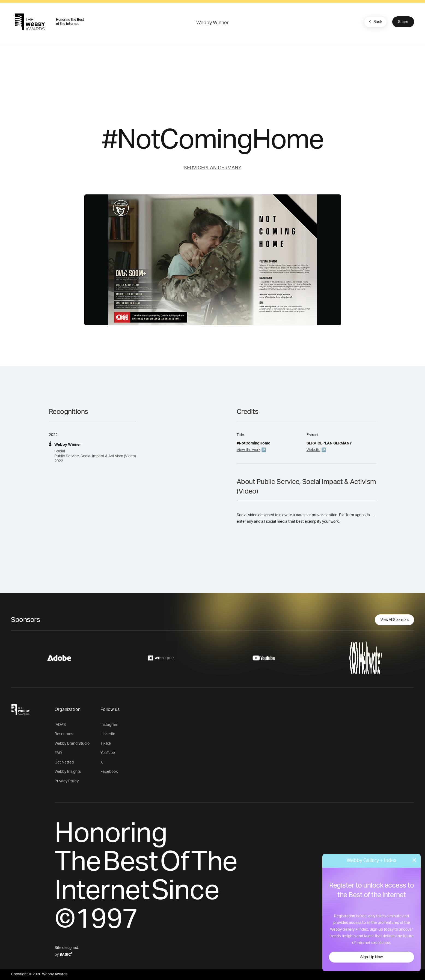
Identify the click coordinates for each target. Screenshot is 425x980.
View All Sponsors (395, 620)
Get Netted (64, 762)
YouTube (108, 753)
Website (313, 450)
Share (403, 22)
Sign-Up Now (371, 957)
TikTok (106, 744)
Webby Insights (68, 772)
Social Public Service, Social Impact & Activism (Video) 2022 (95, 456)
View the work (249, 450)
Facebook (109, 772)
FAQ (58, 753)
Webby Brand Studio (72, 744)
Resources (64, 734)
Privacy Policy (67, 781)
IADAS (60, 725)
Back (375, 22)
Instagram (109, 725)
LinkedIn (108, 734)
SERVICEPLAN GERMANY (213, 168)
